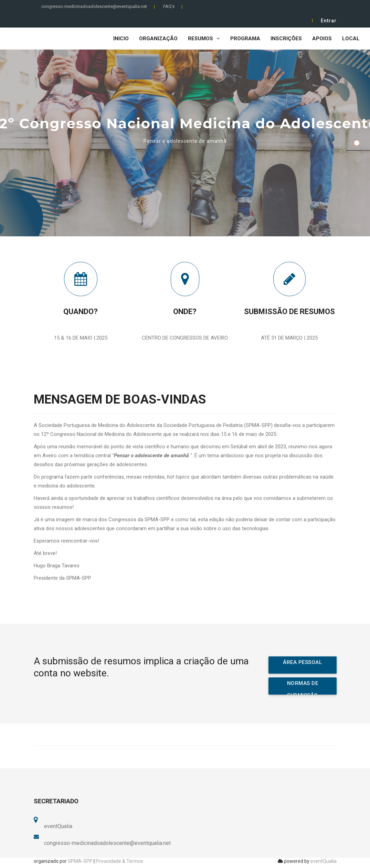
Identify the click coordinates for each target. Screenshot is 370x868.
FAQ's (169, 6)
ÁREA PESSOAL (302, 662)
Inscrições (286, 39)
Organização (158, 39)
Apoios (322, 39)
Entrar (329, 21)
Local (351, 39)
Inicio (121, 39)
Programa (245, 39)
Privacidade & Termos (119, 861)
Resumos (204, 39)
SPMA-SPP (80, 861)
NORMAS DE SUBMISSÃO (303, 687)
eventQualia (324, 861)
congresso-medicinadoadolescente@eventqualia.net (94, 6)
